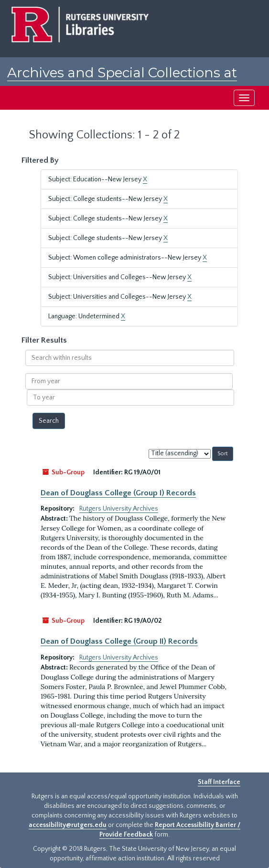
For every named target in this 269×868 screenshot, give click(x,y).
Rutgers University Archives (119, 509)
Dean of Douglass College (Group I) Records (118, 493)
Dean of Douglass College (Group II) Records (119, 641)
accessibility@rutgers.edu (68, 825)
